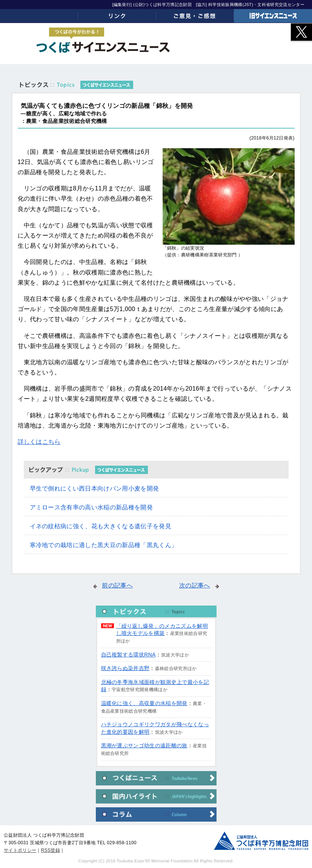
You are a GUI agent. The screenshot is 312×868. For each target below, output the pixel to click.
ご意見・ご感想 (195, 16)
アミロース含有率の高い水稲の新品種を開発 (91, 507)
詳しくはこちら (39, 442)
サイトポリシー (20, 850)
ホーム (39, 16)
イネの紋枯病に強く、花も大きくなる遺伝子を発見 (101, 526)
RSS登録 (51, 850)
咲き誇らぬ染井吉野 (125, 668)
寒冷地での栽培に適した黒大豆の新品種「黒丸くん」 (104, 545)
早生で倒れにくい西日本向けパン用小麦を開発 (95, 488)
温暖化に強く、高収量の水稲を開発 (144, 703)
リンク (117, 16)
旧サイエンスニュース (273, 16)
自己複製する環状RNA (128, 655)
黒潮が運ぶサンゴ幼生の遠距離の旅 (144, 745)
